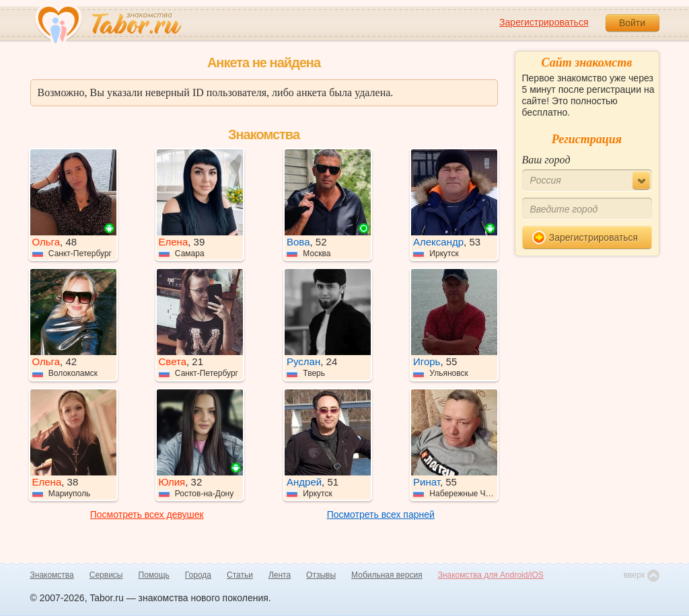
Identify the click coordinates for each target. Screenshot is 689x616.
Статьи (240, 575)
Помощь (154, 575)
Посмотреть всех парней (381, 514)
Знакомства (52, 575)
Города (198, 575)
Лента (280, 575)
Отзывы (321, 575)
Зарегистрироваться (544, 22)
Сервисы (106, 575)
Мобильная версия (387, 575)
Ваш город (546, 160)
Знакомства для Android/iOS (491, 575)
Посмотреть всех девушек (147, 514)
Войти (632, 23)
